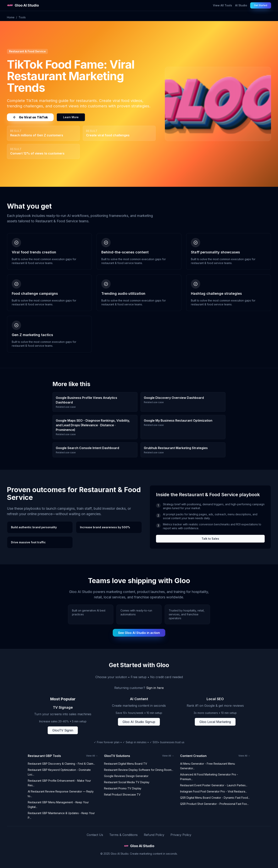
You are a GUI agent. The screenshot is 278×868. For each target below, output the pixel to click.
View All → (92, 756)
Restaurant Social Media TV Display (127, 782)
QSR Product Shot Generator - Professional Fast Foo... (214, 804)
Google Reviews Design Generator (126, 776)
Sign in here (155, 688)
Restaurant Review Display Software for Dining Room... (139, 770)
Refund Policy (154, 835)
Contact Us (95, 835)
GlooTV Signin (63, 730)
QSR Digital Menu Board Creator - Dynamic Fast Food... (215, 798)
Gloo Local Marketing (215, 722)
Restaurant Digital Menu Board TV (126, 764)
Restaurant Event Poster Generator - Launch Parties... (214, 785)
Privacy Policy (181, 835)
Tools (22, 17)
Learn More (71, 117)
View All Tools (222, 5)
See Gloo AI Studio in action (139, 633)
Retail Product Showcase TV (122, 795)
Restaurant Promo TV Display (123, 788)
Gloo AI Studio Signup (139, 722)
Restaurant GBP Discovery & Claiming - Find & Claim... (61, 764)
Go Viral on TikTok (30, 117)
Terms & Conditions (123, 835)
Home (11, 17)
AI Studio (241, 5)
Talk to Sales (210, 539)
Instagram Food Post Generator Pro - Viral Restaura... (214, 791)
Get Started (261, 5)
